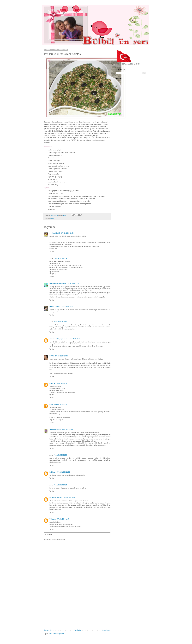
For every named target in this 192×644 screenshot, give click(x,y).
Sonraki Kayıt (49, 630)
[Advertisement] (77, 611)
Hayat (51, 404)
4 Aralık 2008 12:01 (67, 430)
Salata (52, 218)
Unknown (53, 519)
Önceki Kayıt (106, 630)
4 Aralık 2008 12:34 (63, 472)
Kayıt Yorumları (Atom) (56, 634)
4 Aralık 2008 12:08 (60, 455)
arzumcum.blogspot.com (58, 339)
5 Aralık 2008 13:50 (63, 519)
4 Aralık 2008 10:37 (61, 404)
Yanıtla (52, 251)
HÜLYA (52, 356)
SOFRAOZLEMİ (55, 233)
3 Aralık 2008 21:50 (67, 233)
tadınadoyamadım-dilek (58, 284)
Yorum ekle (48, 534)
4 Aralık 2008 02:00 (74, 339)
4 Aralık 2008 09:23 (60, 383)
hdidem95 (53, 472)
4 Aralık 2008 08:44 (61, 356)
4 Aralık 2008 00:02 (67, 307)
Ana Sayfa (77, 630)
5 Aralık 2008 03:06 (69, 498)
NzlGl (51, 383)
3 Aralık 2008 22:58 (73, 284)
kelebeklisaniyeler (56, 498)
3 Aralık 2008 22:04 (60, 258)
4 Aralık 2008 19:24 (60, 485)
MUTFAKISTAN (55, 307)
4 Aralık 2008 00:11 (60, 322)
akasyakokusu (54, 430)
